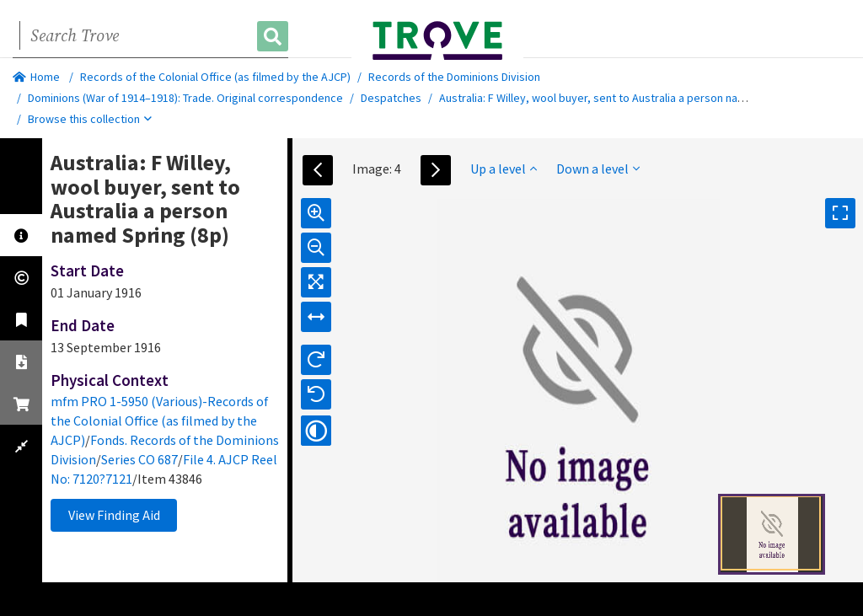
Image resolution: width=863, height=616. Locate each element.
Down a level (598, 169)
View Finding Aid (114, 515)
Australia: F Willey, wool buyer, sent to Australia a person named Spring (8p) (628, 98)
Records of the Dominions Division (454, 77)
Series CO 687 (139, 459)
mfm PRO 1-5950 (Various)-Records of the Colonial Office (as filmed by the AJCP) (159, 420)
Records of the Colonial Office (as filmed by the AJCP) (215, 77)
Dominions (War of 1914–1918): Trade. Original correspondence (185, 98)
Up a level (504, 169)
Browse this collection (90, 119)
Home (36, 77)
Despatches (391, 98)
